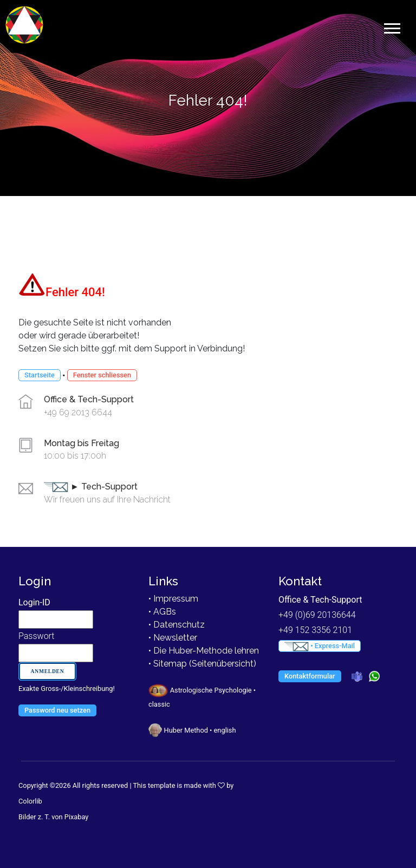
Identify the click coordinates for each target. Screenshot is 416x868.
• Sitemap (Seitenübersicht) (202, 664)
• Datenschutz (177, 625)
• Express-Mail (320, 647)
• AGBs (162, 612)
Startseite (40, 375)
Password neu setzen (57, 710)
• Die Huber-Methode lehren (204, 651)
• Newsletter (173, 638)
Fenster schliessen (102, 375)
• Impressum (173, 599)
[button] (391, 26)
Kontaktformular (310, 676)
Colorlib (30, 801)
